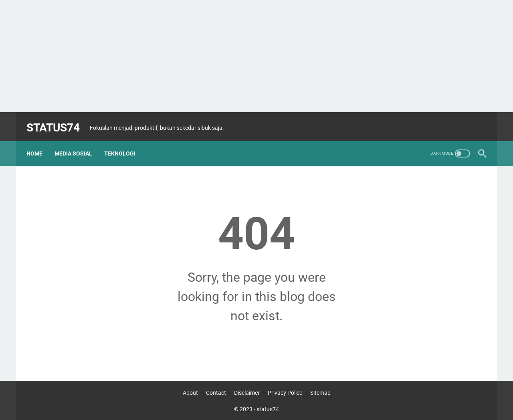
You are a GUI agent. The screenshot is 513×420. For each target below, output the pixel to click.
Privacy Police (285, 391)
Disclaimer (247, 391)
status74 (57, 122)
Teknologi (124, 144)
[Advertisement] (256, 56)
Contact (217, 391)
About (190, 391)
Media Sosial (77, 144)
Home (38, 144)
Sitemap (320, 391)
